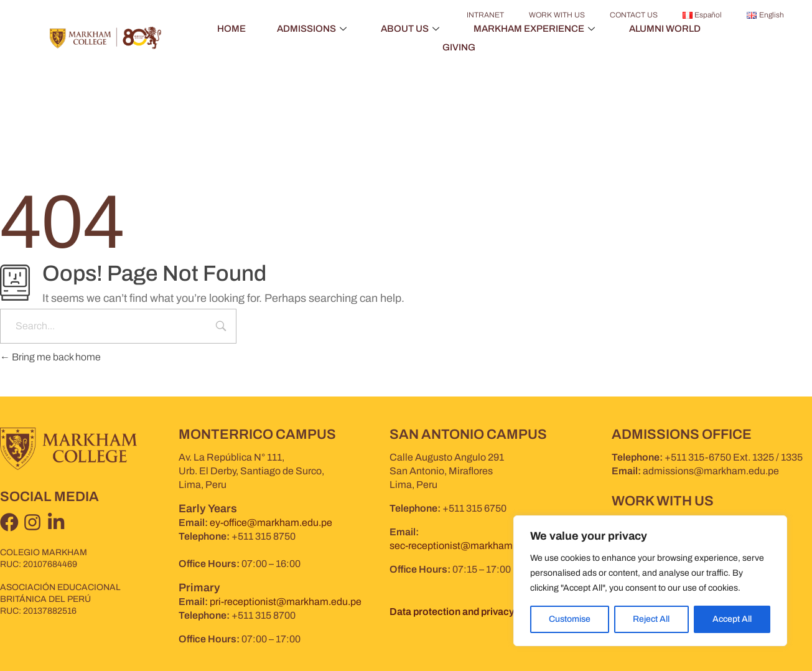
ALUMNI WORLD (665, 29)
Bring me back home (50, 357)
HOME (231, 29)
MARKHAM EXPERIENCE (536, 29)
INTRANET (485, 15)
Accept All (732, 619)
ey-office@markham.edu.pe (271, 523)
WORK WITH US (557, 15)
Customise (570, 619)
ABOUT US (412, 29)
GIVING (459, 47)
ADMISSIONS (313, 29)
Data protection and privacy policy (466, 612)
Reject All (651, 619)
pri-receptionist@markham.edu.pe (286, 602)
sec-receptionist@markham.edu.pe (468, 546)
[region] (650, 581)
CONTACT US (634, 15)
